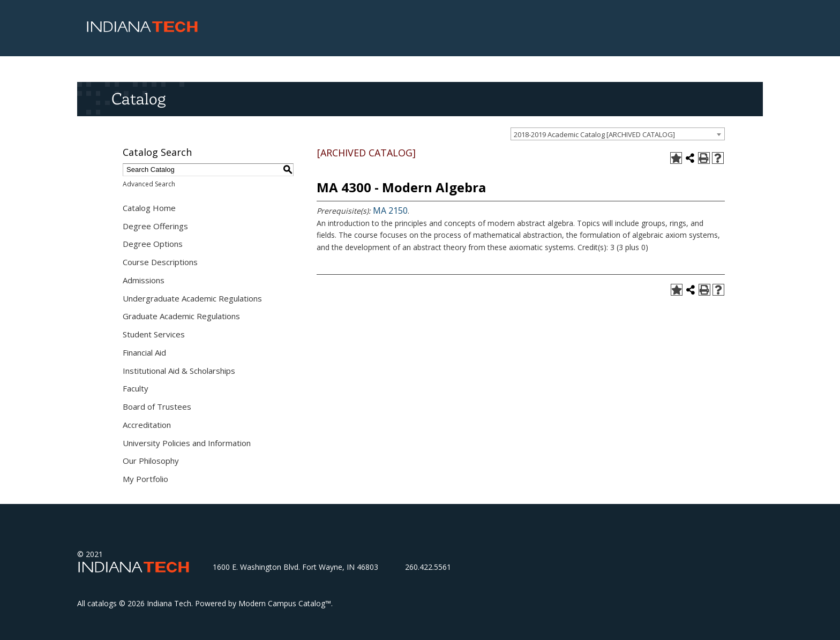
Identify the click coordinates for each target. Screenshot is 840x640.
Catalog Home (149, 208)
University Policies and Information (187, 443)
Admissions (144, 280)
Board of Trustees (157, 406)
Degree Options (153, 244)
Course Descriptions (160, 262)
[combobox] (618, 134)
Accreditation (147, 425)
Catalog (138, 99)
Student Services (154, 334)
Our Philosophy (151, 461)
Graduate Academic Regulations (181, 316)
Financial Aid (144, 352)
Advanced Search (149, 184)
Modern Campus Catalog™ (285, 603)
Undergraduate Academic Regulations (192, 298)
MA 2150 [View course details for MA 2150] (390, 210)
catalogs (102, 603)
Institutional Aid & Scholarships (179, 371)
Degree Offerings (155, 226)
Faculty (136, 388)
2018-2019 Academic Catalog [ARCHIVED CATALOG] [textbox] (594, 134)
